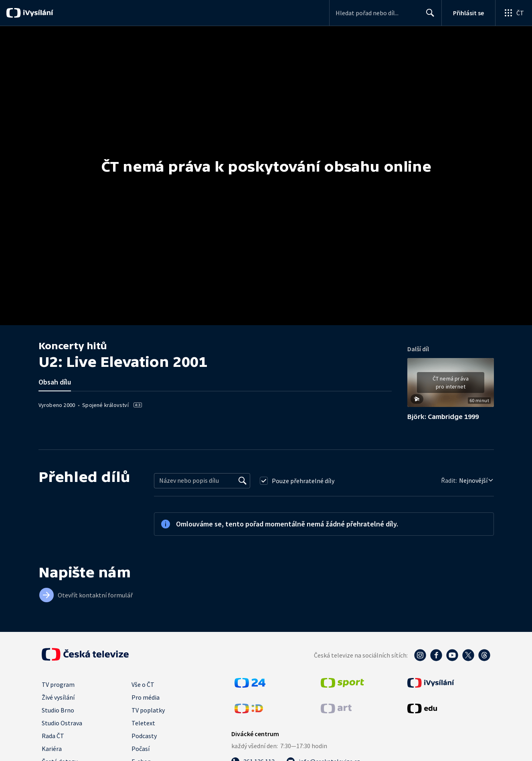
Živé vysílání (58, 697)
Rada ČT (53, 736)
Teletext (143, 723)
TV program (58, 684)
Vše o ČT (143, 684)
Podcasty (144, 736)
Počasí (141, 749)
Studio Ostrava (62, 723)
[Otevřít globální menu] (514, 13)
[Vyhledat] (243, 481)
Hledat (428, 16)
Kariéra (52, 749)
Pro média (146, 697)
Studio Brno (58, 710)
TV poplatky (148, 710)
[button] (451, 385)
